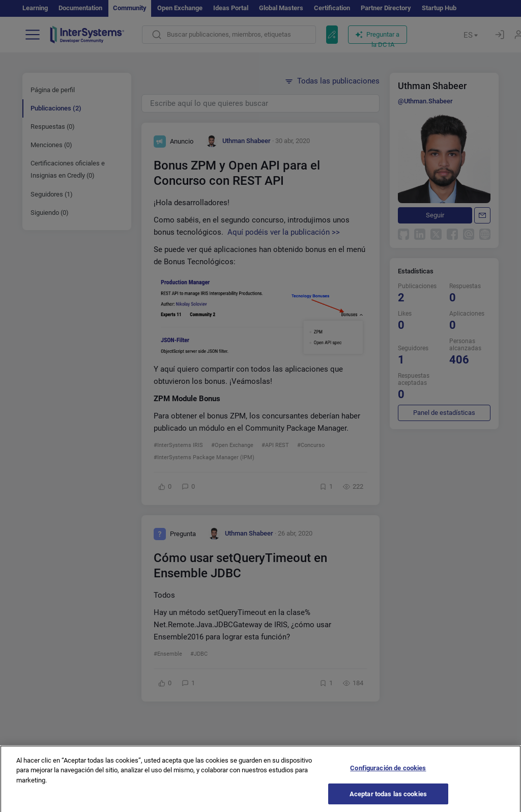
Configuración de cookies (388, 773)
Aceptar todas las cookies (388, 799)
